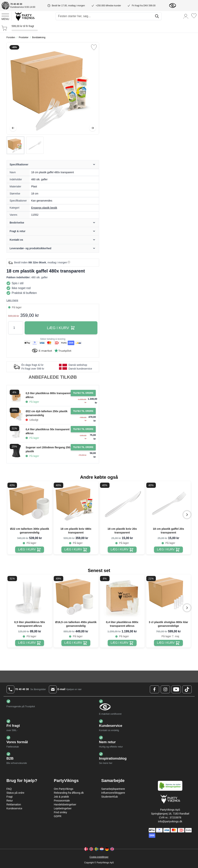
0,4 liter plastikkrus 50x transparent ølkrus (47, 431)
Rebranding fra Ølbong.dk (69, 793)
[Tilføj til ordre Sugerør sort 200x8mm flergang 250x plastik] (83, 447)
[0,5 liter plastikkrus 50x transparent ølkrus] (30, 643)
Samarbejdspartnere (113, 789)
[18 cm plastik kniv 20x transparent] (122, 550)
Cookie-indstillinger (99, 857)
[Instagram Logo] (165, 689)
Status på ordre (15, 793)
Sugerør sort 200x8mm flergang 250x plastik (49, 449)
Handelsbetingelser (65, 804)
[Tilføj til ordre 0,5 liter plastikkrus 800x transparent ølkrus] (83, 393)
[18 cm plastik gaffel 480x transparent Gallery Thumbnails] (25, 145)
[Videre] (93, 128)
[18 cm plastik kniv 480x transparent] (76, 550)
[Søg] (157, 16)
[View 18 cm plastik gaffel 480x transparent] (15, 145)
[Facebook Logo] (155, 689)
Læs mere (12, 300)
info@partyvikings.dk (170, 821)
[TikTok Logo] (187, 689)
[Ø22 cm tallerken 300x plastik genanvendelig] (30, 550)
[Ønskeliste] (194, 16)
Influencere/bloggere (113, 793)
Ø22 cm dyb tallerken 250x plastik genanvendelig (46, 413)
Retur (10, 801)
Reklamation (14, 804)
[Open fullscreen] (53, 88)
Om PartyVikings (64, 789)
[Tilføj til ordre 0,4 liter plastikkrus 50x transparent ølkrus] (83, 429)
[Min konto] (186, 16)
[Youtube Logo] (176, 689)
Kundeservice (14, 808)
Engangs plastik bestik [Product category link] (44, 208)
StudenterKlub (110, 797)
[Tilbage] (13, 128)
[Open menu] (5, 16)
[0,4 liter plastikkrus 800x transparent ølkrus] (122, 643)
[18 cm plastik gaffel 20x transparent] (168, 550)
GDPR (58, 816)
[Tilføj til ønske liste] (94, 47)
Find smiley (61, 812)
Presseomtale (62, 801)
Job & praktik (61, 797)
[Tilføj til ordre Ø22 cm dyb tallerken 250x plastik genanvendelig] (83, 411)
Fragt (10, 797)
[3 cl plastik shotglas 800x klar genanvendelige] (168, 643)
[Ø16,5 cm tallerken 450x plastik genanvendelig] (76, 643)
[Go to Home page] (25, 16)
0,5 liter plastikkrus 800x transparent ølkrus (48, 395)
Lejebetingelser (63, 808)
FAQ (9, 789)
